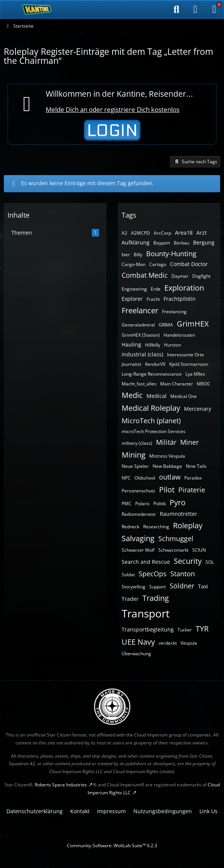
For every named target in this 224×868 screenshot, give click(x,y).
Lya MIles (195, 374)
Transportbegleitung (148, 629)
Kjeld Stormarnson (189, 364)
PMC (127, 504)
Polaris (142, 504)
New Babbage (167, 466)
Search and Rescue (146, 562)
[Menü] (214, 9)
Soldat (128, 575)
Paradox (193, 478)
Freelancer (140, 310)
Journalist (131, 364)
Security (188, 561)
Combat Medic (145, 275)
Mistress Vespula (167, 456)
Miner (189, 442)
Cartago (158, 264)
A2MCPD (141, 233)
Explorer (132, 299)
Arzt (202, 233)
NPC (126, 478)
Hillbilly (153, 345)
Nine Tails (196, 466)
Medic (132, 395)
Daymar (180, 276)
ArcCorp (162, 233)
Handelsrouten (179, 335)
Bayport (162, 243)
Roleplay (188, 525)
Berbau (182, 243)
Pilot (167, 490)
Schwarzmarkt (173, 550)
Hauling (131, 344)
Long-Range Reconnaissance (152, 374)
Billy (138, 255)
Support (158, 587)
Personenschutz (138, 491)
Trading (156, 598)
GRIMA (166, 325)
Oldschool (145, 478)
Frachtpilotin (180, 299)
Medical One (184, 396)
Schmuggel (176, 538)
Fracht (153, 299)
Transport (146, 613)
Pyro (178, 502)
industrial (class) (142, 354)
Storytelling (134, 587)
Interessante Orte (185, 355)
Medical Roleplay (151, 408)
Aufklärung (136, 242)
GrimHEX (193, 324)
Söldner (182, 586)
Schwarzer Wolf (138, 550)
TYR (202, 629)
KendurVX (155, 364)
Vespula (189, 643)
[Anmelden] (195, 9)
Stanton (183, 574)
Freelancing (174, 312)
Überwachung (136, 654)
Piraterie (192, 490)
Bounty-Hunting (171, 254)
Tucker (185, 630)
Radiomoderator (139, 514)
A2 (124, 233)
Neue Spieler (135, 466)
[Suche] (176, 9)
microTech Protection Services (154, 431)
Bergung (204, 242)
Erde (156, 289)
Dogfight (201, 276)
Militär (166, 442)
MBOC (204, 384)
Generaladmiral (138, 325)
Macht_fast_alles (139, 384)
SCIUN (199, 550)
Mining (134, 455)
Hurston (172, 345)
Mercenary (198, 409)
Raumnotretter (178, 514)
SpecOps (153, 574)
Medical (157, 396)
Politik (160, 504)
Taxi (203, 586)
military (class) (137, 443)
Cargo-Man (134, 264)
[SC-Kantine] (37, 9)
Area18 (184, 233)
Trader (130, 599)
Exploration (184, 288)
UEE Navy (138, 642)
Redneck (131, 527)
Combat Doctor (189, 264)
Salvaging (138, 538)
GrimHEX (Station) (141, 335)
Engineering (134, 289)
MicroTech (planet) (151, 421)
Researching (156, 527)
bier (126, 255)
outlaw (170, 477)
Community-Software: (112, 846)
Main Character (177, 384)
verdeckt (168, 643)
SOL (210, 562)
